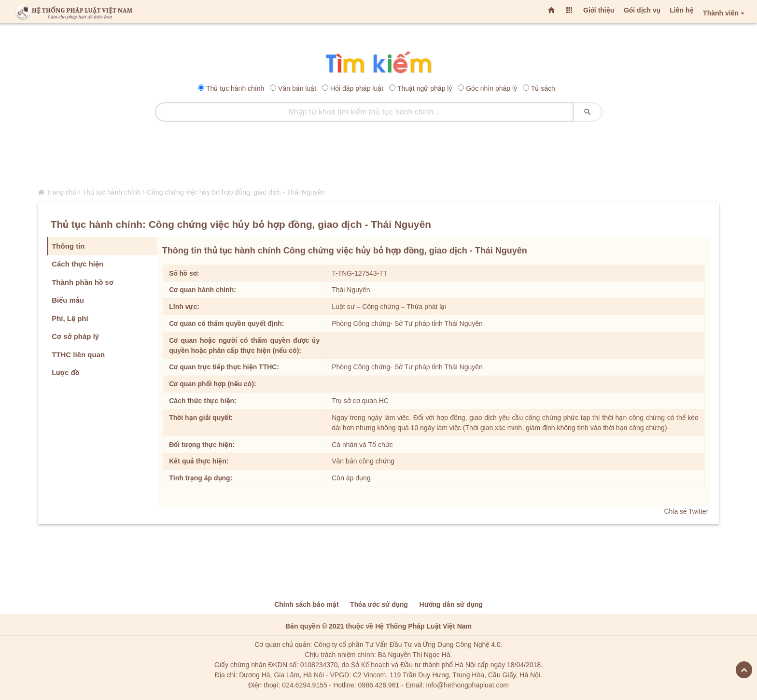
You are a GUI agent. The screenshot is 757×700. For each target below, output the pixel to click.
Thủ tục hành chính (235, 88)
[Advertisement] (378, 153)
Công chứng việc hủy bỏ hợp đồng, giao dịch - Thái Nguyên (236, 192)
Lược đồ (65, 372)
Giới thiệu (599, 10)
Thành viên (721, 13)
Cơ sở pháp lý (75, 336)
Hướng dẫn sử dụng (451, 604)
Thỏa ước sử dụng (379, 604)
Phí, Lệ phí (70, 318)
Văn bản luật (297, 88)
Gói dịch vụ (642, 10)
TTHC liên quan (78, 355)
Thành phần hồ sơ (83, 282)
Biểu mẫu (68, 300)
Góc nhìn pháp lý (491, 88)
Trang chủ (62, 192)
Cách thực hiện (77, 264)
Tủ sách (543, 88)
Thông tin (68, 246)
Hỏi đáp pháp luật (357, 88)
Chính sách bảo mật (306, 604)
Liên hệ (681, 10)
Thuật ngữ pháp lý (425, 88)
